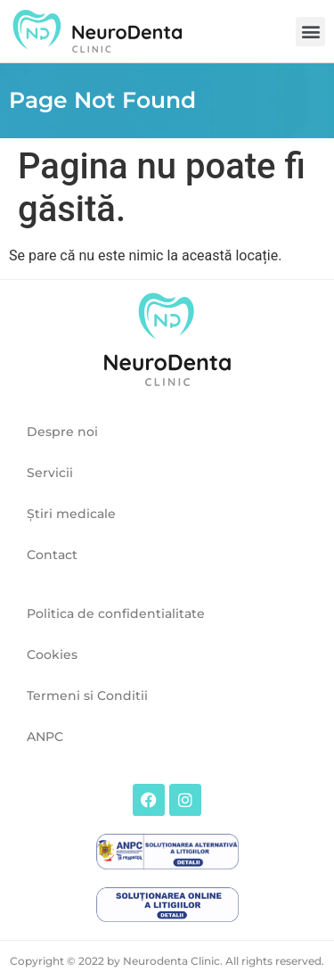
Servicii (50, 473)
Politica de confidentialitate (116, 614)
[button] (310, 32)
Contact (52, 555)
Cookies (52, 655)
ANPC (45, 737)
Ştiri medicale (71, 514)
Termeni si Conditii (87, 696)
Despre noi (62, 432)
